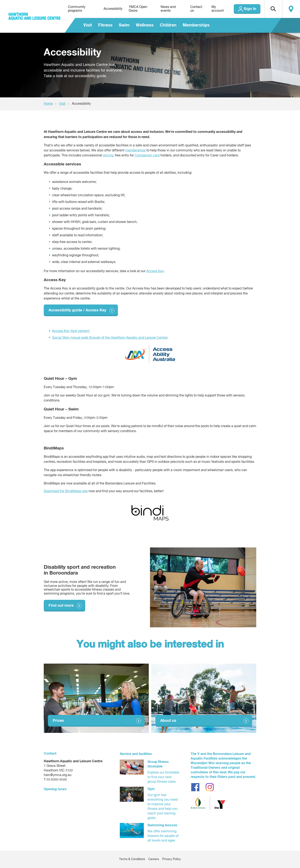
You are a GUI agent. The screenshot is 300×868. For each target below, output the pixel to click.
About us (168, 721)
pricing (108, 156)
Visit (88, 25)
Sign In (250, 9)
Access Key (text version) (71, 331)
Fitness (105, 25)
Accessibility (113, 9)
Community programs (77, 9)
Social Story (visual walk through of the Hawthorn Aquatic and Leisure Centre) (110, 338)
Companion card (147, 156)
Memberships (196, 25)
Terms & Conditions (132, 859)
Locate (291, 9)
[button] (273, 9)
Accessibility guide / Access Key (77, 310)
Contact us (196, 9)
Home (48, 104)
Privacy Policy (172, 859)
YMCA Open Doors (138, 9)
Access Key (155, 271)
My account (218, 9)
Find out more (61, 606)
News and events (168, 9)
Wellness (145, 25)
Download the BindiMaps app (66, 491)
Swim (124, 25)
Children (168, 25)
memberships (135, 151)
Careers (154, 859)
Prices (58, 721)
